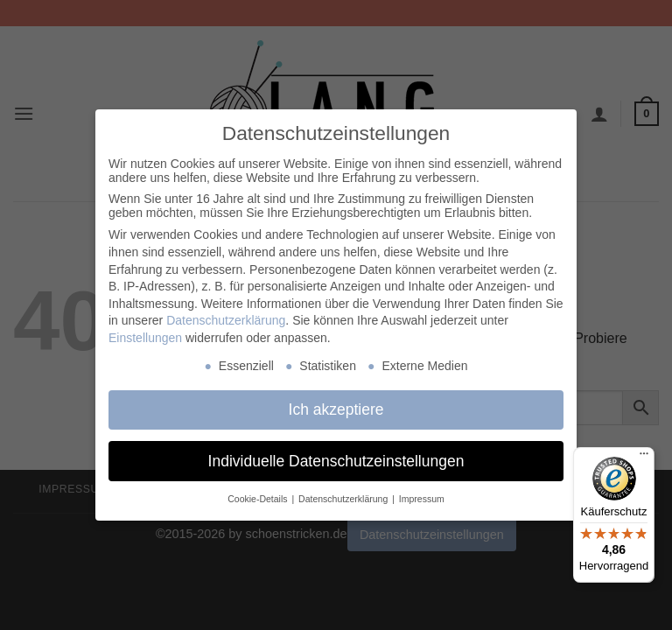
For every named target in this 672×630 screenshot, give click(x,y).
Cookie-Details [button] (259, 499)
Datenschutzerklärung (226, 320)
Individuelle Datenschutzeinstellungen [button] (336, 461)
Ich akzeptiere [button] (336, 409)
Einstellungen (145, 338)
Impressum (422, 499)
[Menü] (644, 458)
